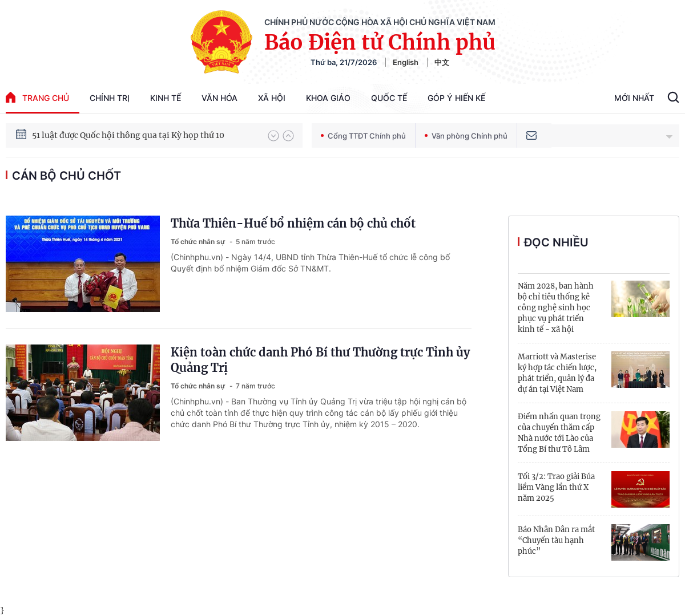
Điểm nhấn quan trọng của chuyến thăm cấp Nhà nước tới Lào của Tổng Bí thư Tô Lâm (559, 433)
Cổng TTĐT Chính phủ (363, 136)
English (406, 62)
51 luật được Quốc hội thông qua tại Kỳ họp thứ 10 (128, 140)
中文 (442, 62)
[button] (273, 136)
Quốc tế (389, 98)
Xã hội (272, 98)
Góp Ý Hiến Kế (456, 98)
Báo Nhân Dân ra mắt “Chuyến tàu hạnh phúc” (556, 540)
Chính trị (110, 98)
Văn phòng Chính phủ (466, 136)
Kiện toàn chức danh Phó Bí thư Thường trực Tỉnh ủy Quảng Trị (320, 360)
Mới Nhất (634, 98)
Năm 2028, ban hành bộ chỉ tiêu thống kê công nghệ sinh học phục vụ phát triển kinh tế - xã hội (556, 308)
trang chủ (37, 97)
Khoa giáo (328, 98)
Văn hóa (219, 98)
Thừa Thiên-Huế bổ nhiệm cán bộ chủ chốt (293, 223)
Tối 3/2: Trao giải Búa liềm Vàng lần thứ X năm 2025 (556, 487)
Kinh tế (166, 98)
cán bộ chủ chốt (67, 176)
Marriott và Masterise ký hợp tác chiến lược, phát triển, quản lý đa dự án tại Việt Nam (557, 373)
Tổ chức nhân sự (199, 242)
